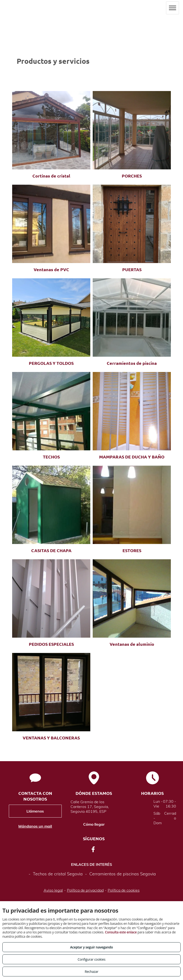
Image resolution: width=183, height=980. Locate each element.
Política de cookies (124, 890)
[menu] (173, 8)
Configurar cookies (92, 959)
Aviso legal (53, 890)
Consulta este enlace (121, 932)
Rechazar (91, 972)
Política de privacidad (85, 890)
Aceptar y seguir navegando (91, 947)
